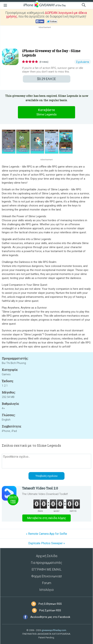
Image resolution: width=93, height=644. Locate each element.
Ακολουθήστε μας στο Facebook (50, 617)
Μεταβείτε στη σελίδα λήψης (47, 518)
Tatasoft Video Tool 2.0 (40, 488)
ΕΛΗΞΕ (46, 79)
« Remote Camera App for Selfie (46, 534)
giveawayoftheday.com (54, 630)
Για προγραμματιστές (46, 563)
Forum (47, 583)
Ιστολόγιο (46, 590)
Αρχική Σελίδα (47, 556)
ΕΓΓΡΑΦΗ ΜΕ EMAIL (47, 569)
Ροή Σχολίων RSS (50, 610)
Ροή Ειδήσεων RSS (50, 604)
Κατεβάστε (47, 112)
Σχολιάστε (83, 62)
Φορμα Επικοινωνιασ (46, 576)
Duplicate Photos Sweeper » (47, 543)
